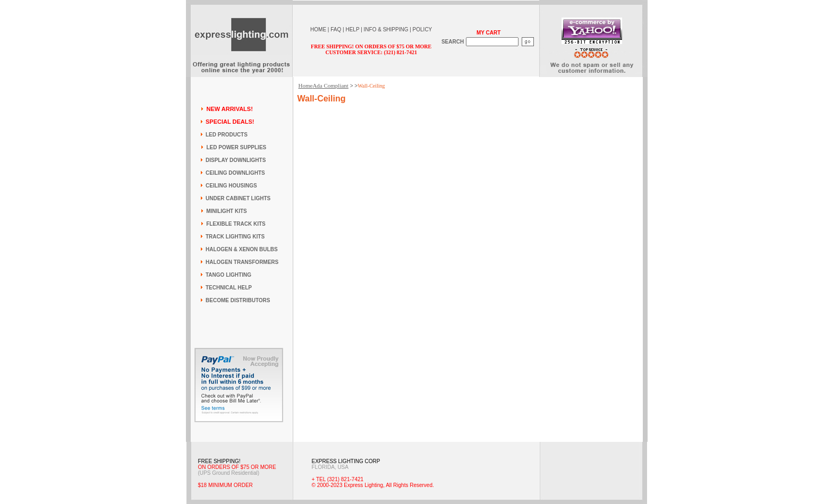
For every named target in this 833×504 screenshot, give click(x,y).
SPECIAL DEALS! (230, 122)
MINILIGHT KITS (227, 211)
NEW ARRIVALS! (229, 109)
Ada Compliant (330, 86)
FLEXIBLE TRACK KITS (236, 224)
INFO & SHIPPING (386, 29)
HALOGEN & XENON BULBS (242, 249)
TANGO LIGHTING (228, 275)
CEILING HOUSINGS (231, 186)
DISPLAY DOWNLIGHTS (236, 160)
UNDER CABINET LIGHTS (238, 198)
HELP (352, 29)
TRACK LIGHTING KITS (235, 237)
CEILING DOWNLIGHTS (235, 173)
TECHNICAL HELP (229, 288)
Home (306, 86)
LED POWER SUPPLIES (236, 147)
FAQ (336, 29)
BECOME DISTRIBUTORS (238, 300)
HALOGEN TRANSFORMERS (242, 262)
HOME (318, 29)
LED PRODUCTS (227, 135)
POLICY (423, 29)
